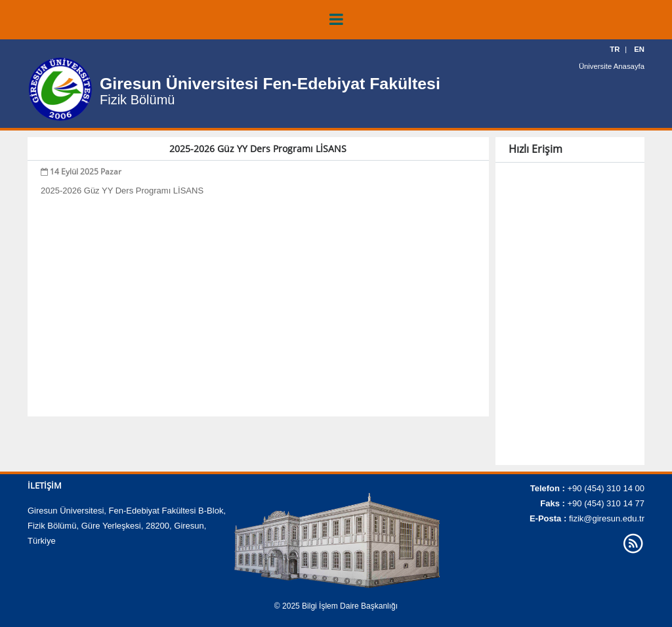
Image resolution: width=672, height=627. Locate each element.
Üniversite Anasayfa (613, 66)
